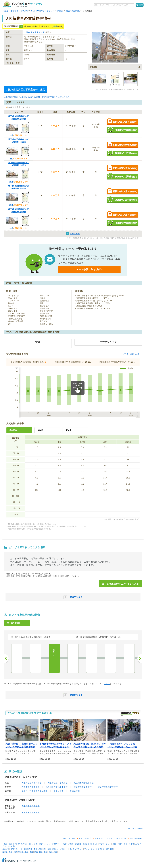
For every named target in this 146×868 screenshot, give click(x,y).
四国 (41, 852)
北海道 (5, 852)
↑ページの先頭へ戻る (135, 828)
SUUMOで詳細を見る (122, 130)
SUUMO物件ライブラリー (43, 11)
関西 (36, 852)
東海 (31, 852)
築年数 (40, 430)
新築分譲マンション (90, 844)
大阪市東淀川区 (73, 11)
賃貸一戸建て (68, 844)
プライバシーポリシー (116, 838)
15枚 (11, 135)
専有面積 (13, 430)
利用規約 (99, 838)
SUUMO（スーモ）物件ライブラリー (23, 4)
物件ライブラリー (76, 849)
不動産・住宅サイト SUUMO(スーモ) (17, 844)
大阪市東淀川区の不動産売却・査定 (25, 90)
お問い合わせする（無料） (122, 122)
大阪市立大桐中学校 (31, 787)
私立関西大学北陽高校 (84, 783)
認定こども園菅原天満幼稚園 (35, 791)
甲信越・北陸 (23, 852)
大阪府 (60, 11)
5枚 (11, 159)
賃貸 (55, 26)
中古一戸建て (129, 844)
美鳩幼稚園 (75, 791)
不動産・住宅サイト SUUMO (16, 11)
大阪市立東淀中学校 (83, 787)
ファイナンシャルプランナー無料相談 (99, 849)
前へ (6, 658)
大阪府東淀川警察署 (31, 806)
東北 (11, 852)
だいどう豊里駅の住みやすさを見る (121, 584)
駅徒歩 (69, 430)
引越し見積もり (53, 849)
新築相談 (42, 849)
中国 (46, 852)
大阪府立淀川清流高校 (58, 783)
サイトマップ (85, 838)
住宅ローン (64, 849)
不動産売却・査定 (31, 849)
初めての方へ (69, 838)
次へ (140, 658)
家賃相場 (78, 844)
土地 (137, 844)
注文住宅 (6, 849)
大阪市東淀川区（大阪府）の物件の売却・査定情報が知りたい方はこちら (37, 97)
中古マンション (105, 844)
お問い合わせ (136, 838)
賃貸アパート (57, 844)
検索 (141, 5)
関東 (15, 852)
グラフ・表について (131, 354)
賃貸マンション (45, 844)
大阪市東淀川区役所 (31, 813)
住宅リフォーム (16, 849)
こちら (107, 684)
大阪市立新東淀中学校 (108, 787)
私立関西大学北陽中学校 (57, 787)
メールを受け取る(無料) (89, 269)
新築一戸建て (118, 844)
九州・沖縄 (53, 852)
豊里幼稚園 (59, 791)
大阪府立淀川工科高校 (32, 783)
